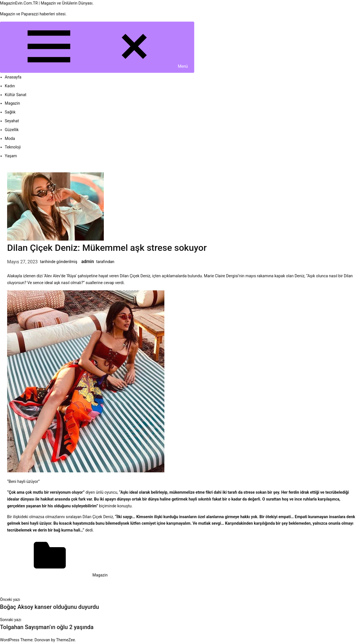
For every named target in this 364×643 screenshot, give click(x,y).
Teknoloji (13, 147)
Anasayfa (13, 77)
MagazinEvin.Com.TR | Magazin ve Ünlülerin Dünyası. (47, 3)
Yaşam (11, 156)
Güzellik (12, 130)
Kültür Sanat (16, 95)
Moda (10, 138)
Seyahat (12, 121)
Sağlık (10, 112)
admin (88, 261)
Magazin (12, 103)
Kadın (10, 86)
